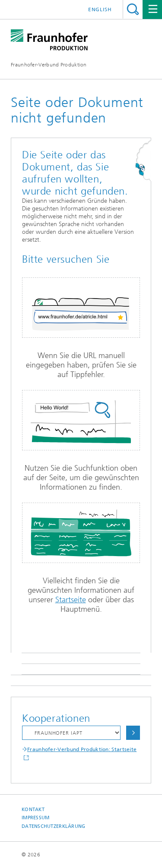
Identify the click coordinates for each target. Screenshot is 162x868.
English (100, 9)
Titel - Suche (133, 9)
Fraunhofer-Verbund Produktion (49, 65)
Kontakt (33, 810)
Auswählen (133, 733)
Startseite (71, 600)
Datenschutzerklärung (54, 826)
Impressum (35, 818)
